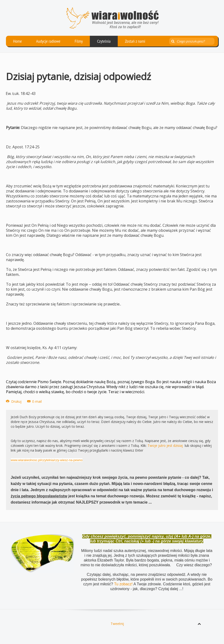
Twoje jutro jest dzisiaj (165, 446)
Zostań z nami (135, 41)
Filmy (79, 41)
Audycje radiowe (48, 41)
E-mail (35, 401)
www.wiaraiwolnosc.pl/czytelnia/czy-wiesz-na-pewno (47, 460)
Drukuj (14, 401)
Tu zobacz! (124, 584)
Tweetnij (117, 624)
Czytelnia (104, 41)
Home (18, 41)
